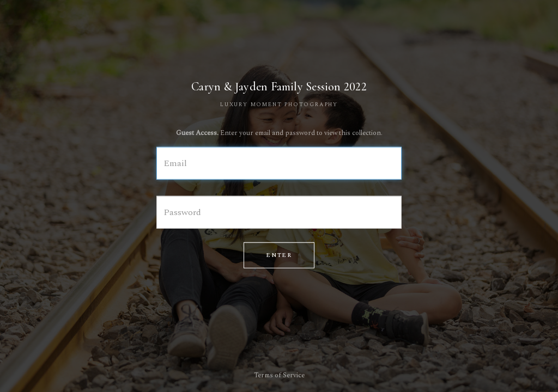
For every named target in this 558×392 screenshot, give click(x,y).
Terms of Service (279, 375)
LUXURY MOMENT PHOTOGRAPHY (279, 104)
